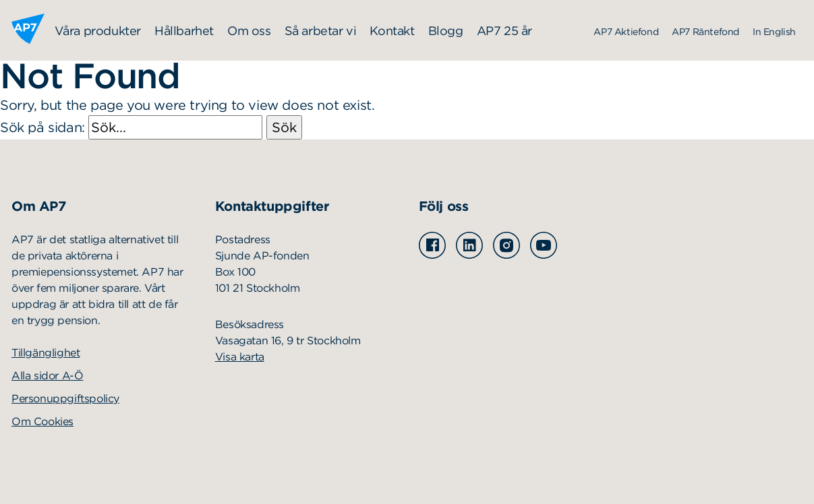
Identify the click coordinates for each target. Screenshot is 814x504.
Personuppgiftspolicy (65, 399)
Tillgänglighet (46, 353)
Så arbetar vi (321, 31)
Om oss (249, 31)
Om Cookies (42, 421)
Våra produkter (98, 31)
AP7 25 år (504, 31)
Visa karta (240, 357)
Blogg (446, 31)
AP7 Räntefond (705, 32)
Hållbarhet (184, 31)
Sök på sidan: (133, 127)
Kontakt (392, 31)
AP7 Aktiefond (626, 32)
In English (774, 32)
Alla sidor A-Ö (47, 376)
